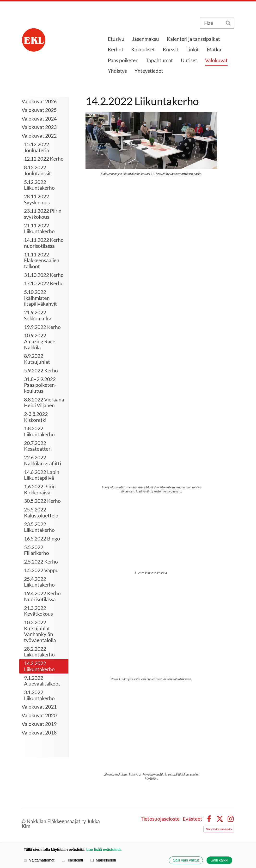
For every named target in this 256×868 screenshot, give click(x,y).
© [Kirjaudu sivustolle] (24, 821)
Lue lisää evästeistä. (104, 850)
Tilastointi (73, 860)
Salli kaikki (219, 860)
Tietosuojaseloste (160, 819)
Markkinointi (103, 860)
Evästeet (192, 819)
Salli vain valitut (186, 860)
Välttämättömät (39, 860)
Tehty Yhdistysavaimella (219, 829)
